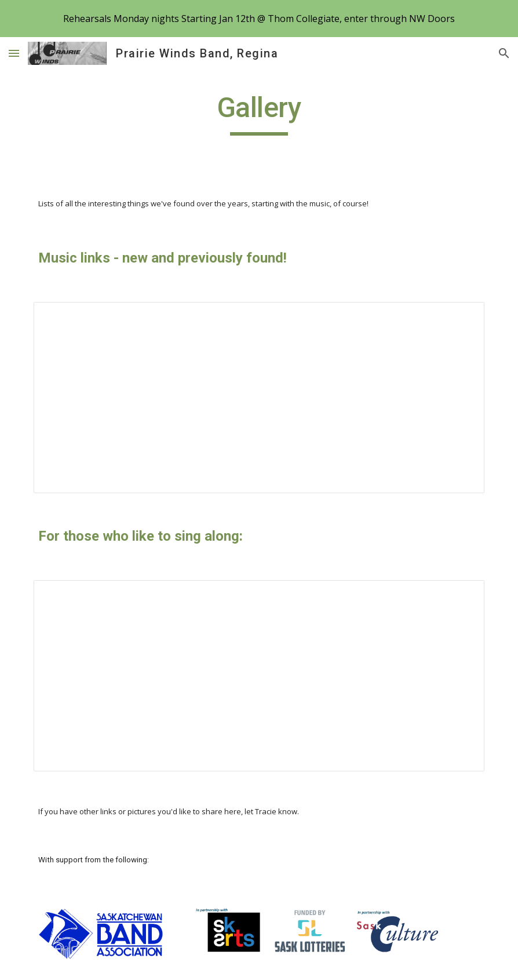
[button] (14, 53)
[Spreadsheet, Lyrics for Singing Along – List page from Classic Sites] (259, 676)
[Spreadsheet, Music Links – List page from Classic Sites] (259, 398)
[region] (259, 19)
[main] (259, 113)
